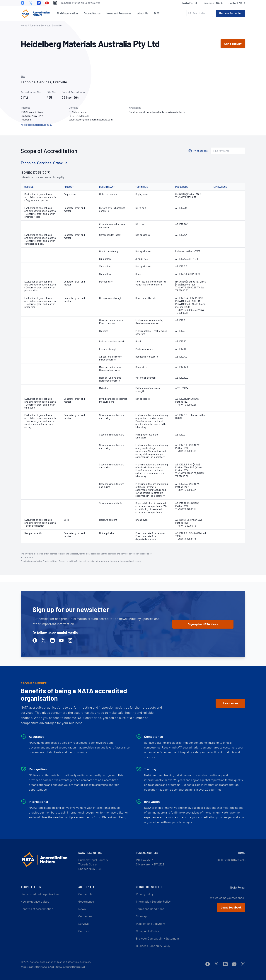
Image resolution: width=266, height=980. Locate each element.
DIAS (157, 13)
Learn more (230, 703)
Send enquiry (233, 44)
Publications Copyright (151, 924)
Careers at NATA (213, 3)
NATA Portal (190, 3)
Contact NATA (237, 3)
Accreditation (92, 13)
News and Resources (119, 13)
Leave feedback (231, 907)
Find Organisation (67, 13)
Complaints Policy (147, 931)
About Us (143, 13)
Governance (86, 901)
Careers (83, 931)
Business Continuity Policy (153, 946)
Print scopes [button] (201, 151)
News (82, 909)
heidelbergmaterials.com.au (36, 125)
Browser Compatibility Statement (158, 938)
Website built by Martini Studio (35, 967)
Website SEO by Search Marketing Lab (68, 967)
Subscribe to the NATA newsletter (81, 3)
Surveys (83, 924)
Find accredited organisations (40, 894)
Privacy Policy (145, 894)
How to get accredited (35, 901)
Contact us (85, 916)
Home (24, 25)
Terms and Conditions (150, 909)
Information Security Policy (153, 901)
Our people (85, 894)
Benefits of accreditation (37, 909)
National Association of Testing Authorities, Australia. (60, 962)
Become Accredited (231, 13)
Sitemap (141, 916)
